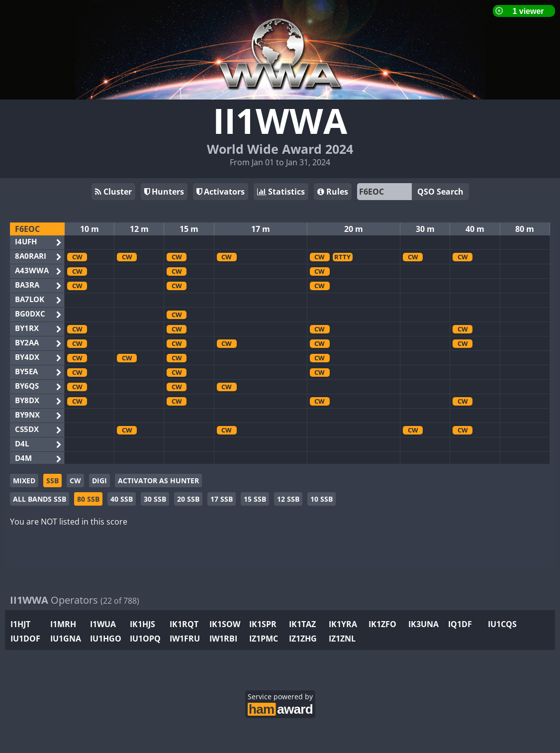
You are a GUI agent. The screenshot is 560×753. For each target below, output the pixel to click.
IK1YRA (343, 624)
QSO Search (440, 192)
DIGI (99, 481)
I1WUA (103, 624)
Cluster (113, 192)
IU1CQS (502, 624)
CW (75, 481)
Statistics (281, 192)
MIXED (24, 481)
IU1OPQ (145, 639)
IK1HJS (142, 624)
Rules (333, 192)
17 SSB (222, 499)
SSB (52, 481)
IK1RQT (184, 624)
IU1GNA (66, 639)
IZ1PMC (264, 639)
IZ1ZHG (303, 639)
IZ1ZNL (342, 639)
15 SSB (255, 499)
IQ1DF (460, 624)
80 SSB (88, 499)
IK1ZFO (382, 624)
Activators (221, 192)
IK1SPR (263, 624)
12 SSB (288, 499)
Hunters (164, 192)
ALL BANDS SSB (40, 499)
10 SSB (322, 499)
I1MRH (63, 624)
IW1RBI (223, 639)
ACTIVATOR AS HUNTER (158, 481)
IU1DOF (25, 639)
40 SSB (122, 499)
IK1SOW (225, 624)
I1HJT (20, 624)
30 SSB (155, 499)
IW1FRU (185, 639)
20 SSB (188, 499)
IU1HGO (106, 639)
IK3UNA (423, 624)
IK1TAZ (302, 624)
